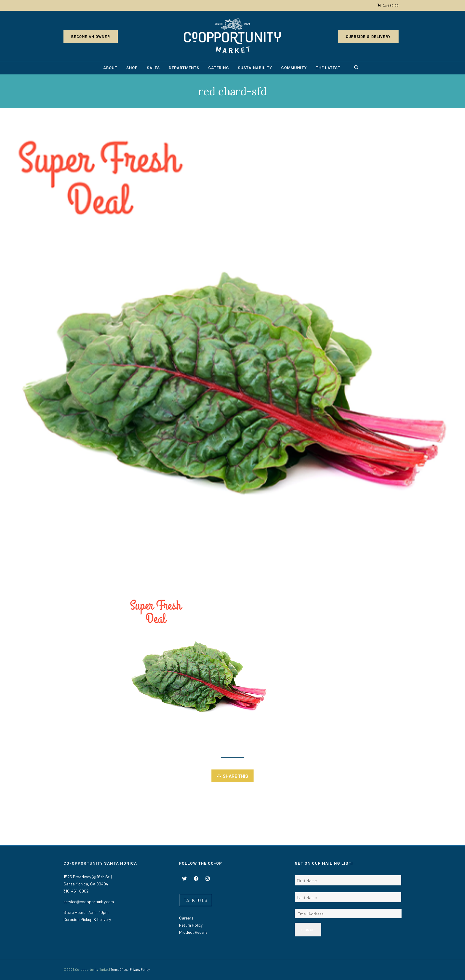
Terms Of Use (119, 969)
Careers (186, 918)
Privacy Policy (140, 969)
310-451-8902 (76, 891)
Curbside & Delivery (368, 36)
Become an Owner (91, 36)
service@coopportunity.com (89, 902)
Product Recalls (193, 932)
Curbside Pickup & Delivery (87, 919)
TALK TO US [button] (196, 900)
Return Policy (191, 925)
